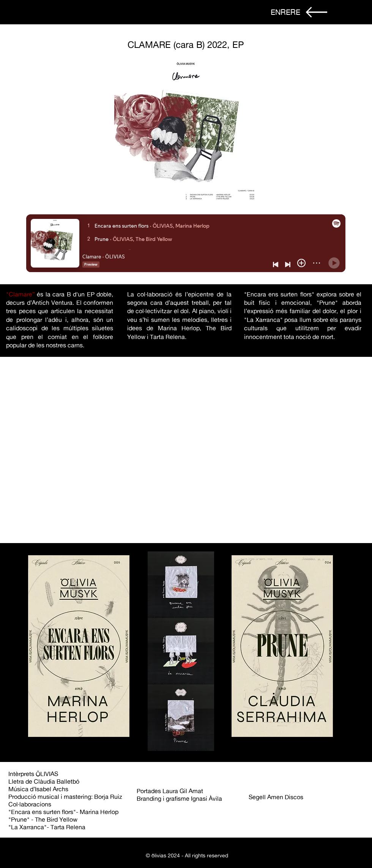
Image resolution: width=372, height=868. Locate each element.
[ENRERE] (285, 12)
